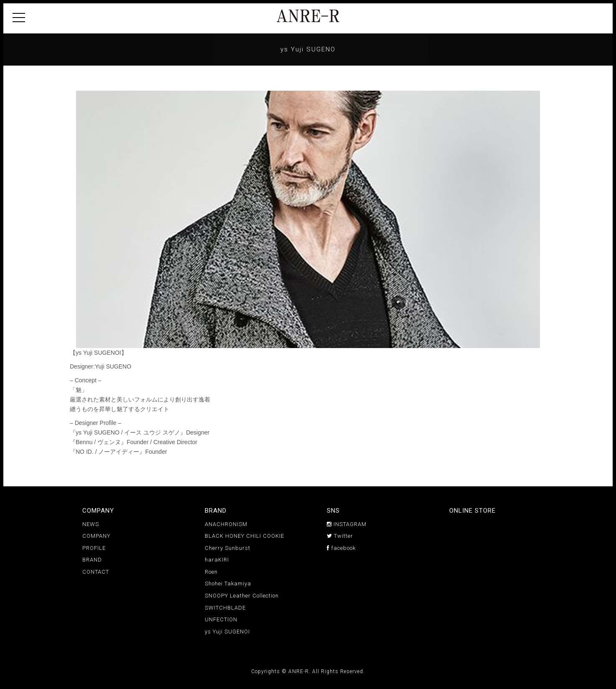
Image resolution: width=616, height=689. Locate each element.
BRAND (92, 560)
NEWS (91, 524)
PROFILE (94, 548)
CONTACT (96, 572)
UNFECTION (221, 619)
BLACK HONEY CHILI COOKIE (244, 536)
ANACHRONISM (226, 524)
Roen (211, 572)
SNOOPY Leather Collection (242, 596)
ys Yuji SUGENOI (227, 632)
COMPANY (96, 536)
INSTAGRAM (347, 524)
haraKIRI (217, 560)
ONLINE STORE (472, 511)
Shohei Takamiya (228, 583)
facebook (341, 548)
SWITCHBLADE (225, 608)
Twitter (340, 536)
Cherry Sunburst (228, 548)
